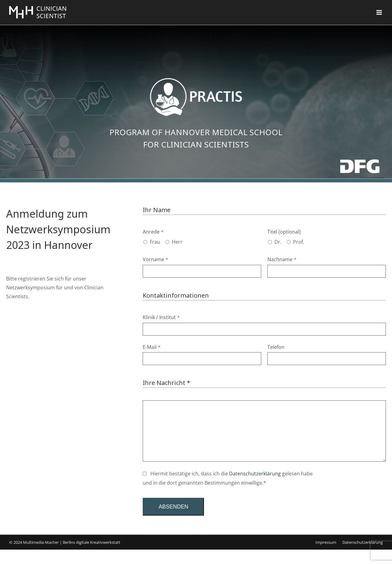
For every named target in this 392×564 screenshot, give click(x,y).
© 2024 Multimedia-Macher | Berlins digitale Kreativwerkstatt (65, 542)
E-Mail (152, 347)
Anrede (153, 232)
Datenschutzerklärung (255, 474)
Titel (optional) (284, 232)
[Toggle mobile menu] (380, 12)
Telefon (276, 347)
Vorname (155, 259)
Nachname (282, 259)
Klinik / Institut (161, 317)
